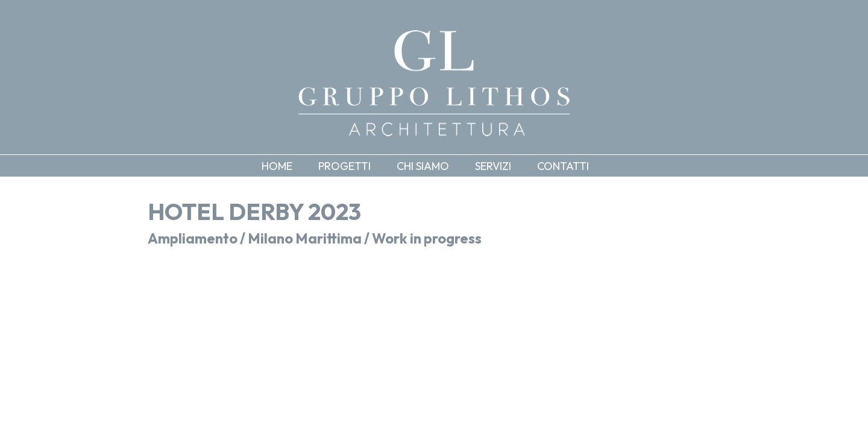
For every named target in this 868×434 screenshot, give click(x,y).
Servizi (493, 166)
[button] (353, 166)
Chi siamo (423, 166)
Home (277, 166)
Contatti (563, 166)
